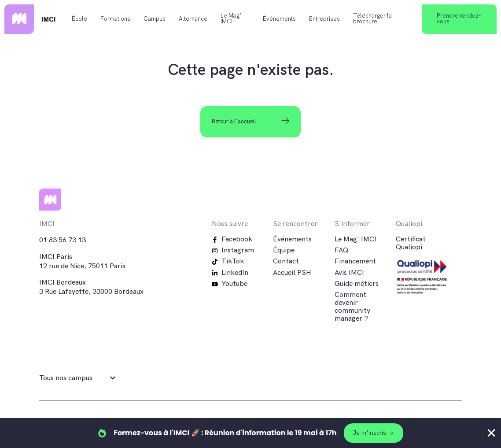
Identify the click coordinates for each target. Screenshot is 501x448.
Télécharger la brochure (372, 19)
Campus (155, 19)
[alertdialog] (250, 433)
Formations (115, 19)
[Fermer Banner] (491, 433)
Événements (279, 19)
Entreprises (324, 19)
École (79, 19)
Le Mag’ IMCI (231, 19)
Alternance (193, 19)
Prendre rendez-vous (459, 19)
